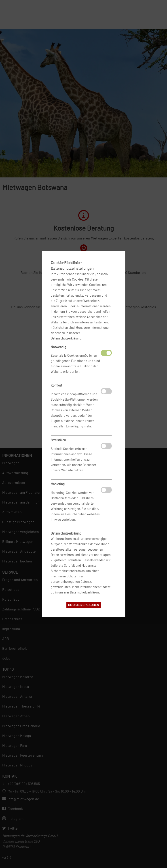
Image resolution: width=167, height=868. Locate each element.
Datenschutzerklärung (66, 338)
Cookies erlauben (83, 605)
